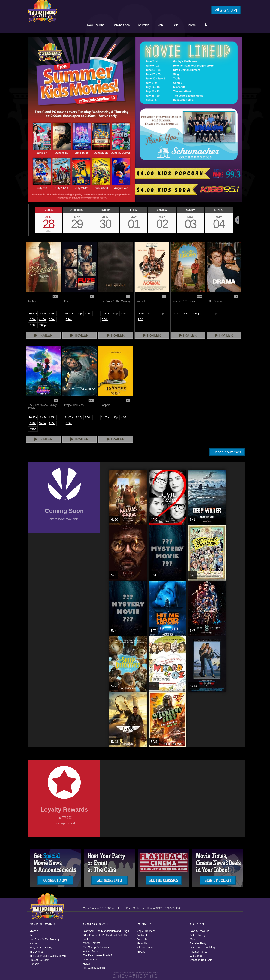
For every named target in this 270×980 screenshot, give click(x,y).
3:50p (88, 417)
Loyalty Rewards (200, 931)
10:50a (69, 313)
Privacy (141, 952)
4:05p (124, 417)
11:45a (42, 313)
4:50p (88, 313)
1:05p (114, 313)
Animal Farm (90, 951)
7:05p (196, 313)
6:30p (33, 325)
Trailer (43, 335)
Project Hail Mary (40, 960)
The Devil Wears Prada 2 (98, 955)
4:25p (187, 313)
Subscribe (142, 939)
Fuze (33, 935)
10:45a (33, 313)
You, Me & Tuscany (41, 948)
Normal (34, 943)
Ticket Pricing (198, 935)
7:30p (141, 319)
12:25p (78, 417)
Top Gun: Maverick (94, 968)
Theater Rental (199, 952)
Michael (34, 931)
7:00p (42, 325)
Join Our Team (145, 948)
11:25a (105, 313)
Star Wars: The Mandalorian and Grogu (106, 931)
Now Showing (96, 25)
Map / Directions (146, 931)
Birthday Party (198, 943)
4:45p (52, 423)
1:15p (52, 417)
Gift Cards (196, 956)
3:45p (42, 423)
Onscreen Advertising (202, 948)
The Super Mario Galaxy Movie (48, 956)
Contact (191, 25)
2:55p (151, 313)
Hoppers (35, 964)
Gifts (175, 25)
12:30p (141, 313)
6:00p (52, 319)
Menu (161, 25)
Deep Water (90, 960)
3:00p (33, 319)
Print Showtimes (227, 452)
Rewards (144, 25)
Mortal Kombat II (93, 943)
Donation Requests (201, 960)
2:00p (177, 313)
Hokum (87, 964)
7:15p (33, 429)
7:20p (213, 313)
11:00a (69, 417)
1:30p (52, 313)
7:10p (69, 319)
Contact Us (143, 935)
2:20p (78, 313)
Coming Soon (121, 25)
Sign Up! (226, 10)
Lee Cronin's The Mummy (45, 939)
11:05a (105, 417)
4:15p (42, 319)
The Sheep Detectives (96, 947)
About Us (142, 943)
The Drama (36, 952)
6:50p (105, 319)
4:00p (124, 313)
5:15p (160, 313)
